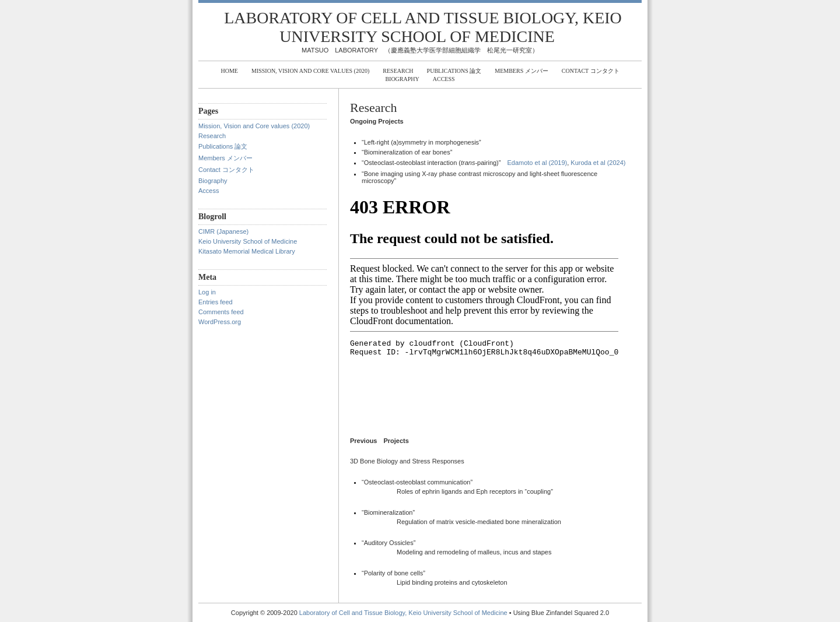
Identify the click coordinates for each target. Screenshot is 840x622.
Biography (402, 79)
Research (398, 71)
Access (444, 79)
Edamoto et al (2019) (537, 163)
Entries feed (216, 302)
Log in (207, 292)
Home (229, 71)
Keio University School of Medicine (248, 241)
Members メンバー (521, 71)
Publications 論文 (454, 71)
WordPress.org (220, 322)
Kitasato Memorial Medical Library (247, 251)
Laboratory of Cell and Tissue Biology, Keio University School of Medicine (423, 27)
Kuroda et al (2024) (598, 163)
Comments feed (221, 312)
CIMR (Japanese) (223, 231)
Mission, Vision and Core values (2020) (310, 71)
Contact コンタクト (591, 71)
